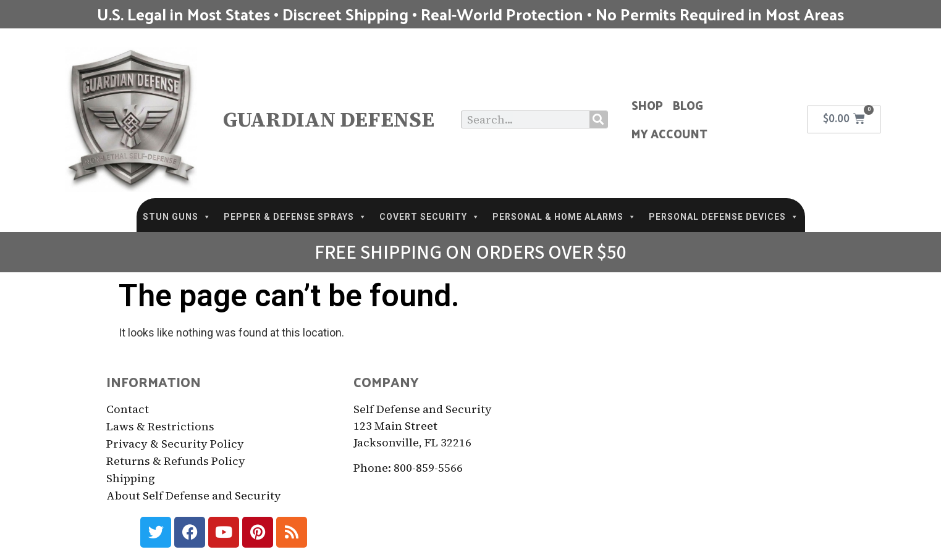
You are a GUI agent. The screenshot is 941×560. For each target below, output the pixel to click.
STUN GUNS (177, 217)
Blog (688, 105)
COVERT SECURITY (430, 217)
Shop (647, 105)
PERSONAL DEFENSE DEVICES (724, 217)
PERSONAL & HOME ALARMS (564, 217)
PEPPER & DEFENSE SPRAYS (295, 217)
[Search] (598, 119)
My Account (669, 133)
